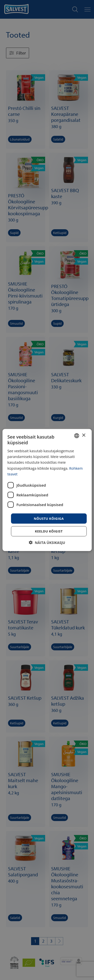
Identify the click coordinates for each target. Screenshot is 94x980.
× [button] (84, 435)
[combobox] (77, 436)
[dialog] (47, 490)
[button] (47, 543)
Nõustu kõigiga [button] (49, 518)
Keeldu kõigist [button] (49, 531)
